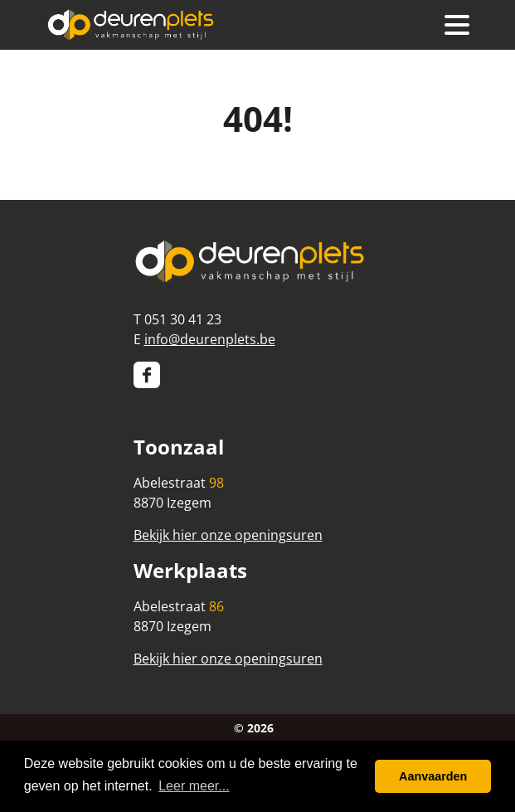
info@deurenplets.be (210, 339)
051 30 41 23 (183, 319)
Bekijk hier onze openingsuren (228, 535)
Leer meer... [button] (194, 786)
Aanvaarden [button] (433, 776)
